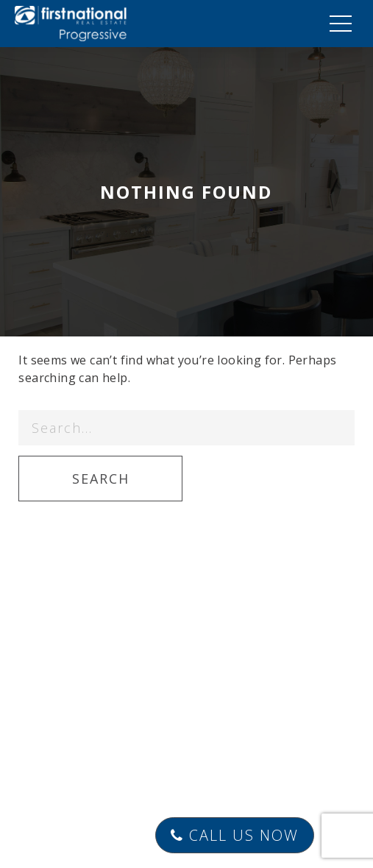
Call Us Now (235, 835)
